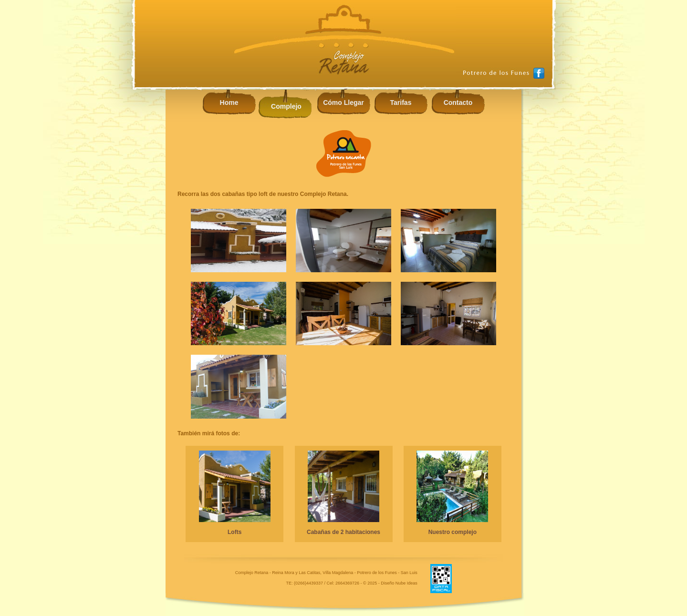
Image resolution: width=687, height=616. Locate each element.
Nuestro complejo (453, 532)
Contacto (458, 103)
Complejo (286, 106)
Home (229, 103)
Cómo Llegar (343, 103)
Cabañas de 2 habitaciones (343, 532)
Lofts (234, 532)
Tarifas (401, 103)
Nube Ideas (406, 583)
